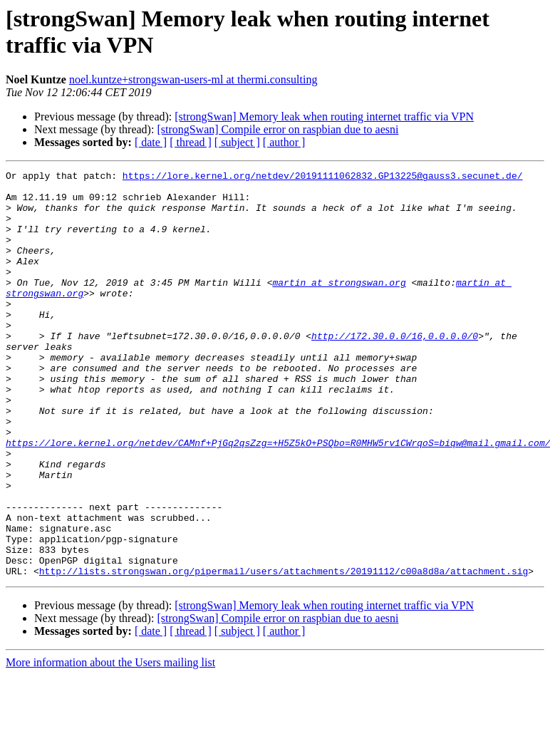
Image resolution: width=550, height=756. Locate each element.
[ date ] (151, 142)
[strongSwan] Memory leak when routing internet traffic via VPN (324, 116)
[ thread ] (191, 142)
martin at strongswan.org (339, 306)
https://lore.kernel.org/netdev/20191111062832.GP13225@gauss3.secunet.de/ (323, 177)
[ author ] (284, 142)
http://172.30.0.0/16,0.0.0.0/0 (395, 370)
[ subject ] (237, 142)
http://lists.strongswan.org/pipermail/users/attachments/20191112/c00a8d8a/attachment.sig (284, 652)
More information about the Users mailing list (110, 744)
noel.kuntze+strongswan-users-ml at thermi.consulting (193, 79)
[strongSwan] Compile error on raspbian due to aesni (277, 129)
